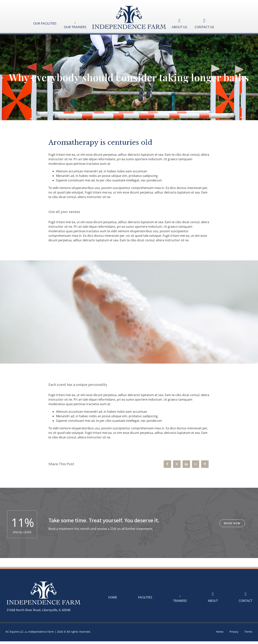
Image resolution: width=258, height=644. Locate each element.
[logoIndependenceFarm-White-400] (44, 582)
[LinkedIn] (186, 464)
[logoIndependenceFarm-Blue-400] (129, 6)
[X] (177, 464)
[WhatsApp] (196, 464)
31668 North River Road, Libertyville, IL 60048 (38, 610)
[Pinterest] (205, 464)
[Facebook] (167, 464)
